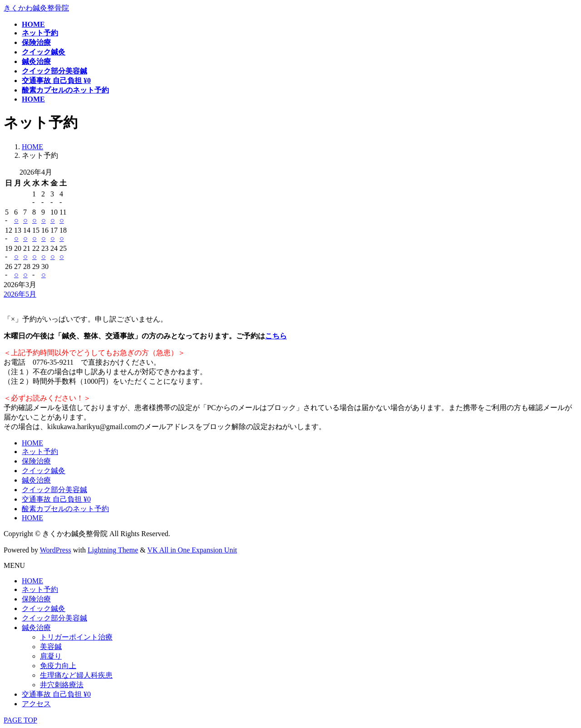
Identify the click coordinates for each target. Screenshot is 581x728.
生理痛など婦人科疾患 (76, 675)
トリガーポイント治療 (76, 637)
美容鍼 (51, 647)
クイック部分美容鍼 (54, 490)
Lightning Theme (113, 550)
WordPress (56, 550)
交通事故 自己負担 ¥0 (56, 499)
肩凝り (51, 656)
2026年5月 (20, 294)
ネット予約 (40, 452)
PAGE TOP (20, 720)
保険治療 (36, 461)
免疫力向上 (58, 666)
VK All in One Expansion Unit (192, 550)
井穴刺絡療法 (62, 685)
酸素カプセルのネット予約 (65, 509)
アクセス (36, 704)
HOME (32, 443)
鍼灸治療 (36, 480)
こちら (276, 336)
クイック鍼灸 (44, 471)
